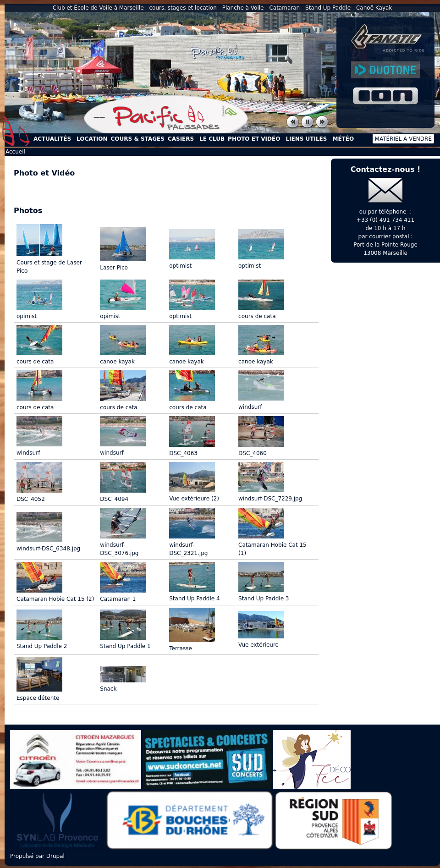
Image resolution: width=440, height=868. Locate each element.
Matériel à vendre (403, 139)
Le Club (212, 139)
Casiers (181, 139)
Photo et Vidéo (254, 139)
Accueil (16, 131)
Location (92, 139)
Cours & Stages (138, 139)
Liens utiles (306, 139)
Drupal (55, 856)
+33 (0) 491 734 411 (385, 220)
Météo (343, 139)
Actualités (52, 139)
